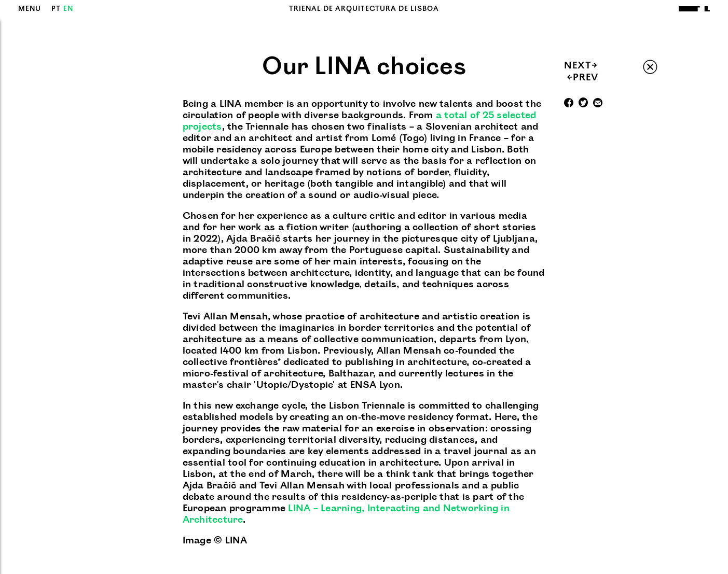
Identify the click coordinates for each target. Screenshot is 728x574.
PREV (582, 78)
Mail (598, 104)
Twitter (583, 104)
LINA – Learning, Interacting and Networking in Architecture (346, 514)
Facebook (569, 104)
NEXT (581, 66)
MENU (30, 9)
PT (56, 9)
